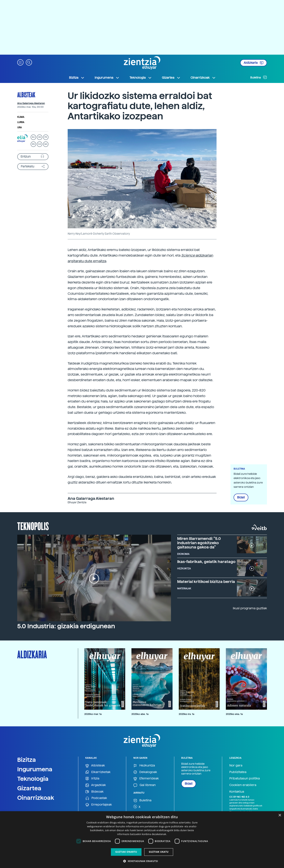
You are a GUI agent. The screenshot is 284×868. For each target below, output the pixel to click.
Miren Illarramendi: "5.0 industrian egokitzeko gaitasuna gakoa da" (199, 543)
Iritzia (92, 779)
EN (33, 144)
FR (46, 137)
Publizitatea (238, 772)
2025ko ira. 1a (186, 714)
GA (46, 144)
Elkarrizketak (98, 772)
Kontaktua (237, 792)
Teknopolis (33, 526)
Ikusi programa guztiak (250, 608)
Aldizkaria (254, 63)
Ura (19, 128)
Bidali (241, 497)
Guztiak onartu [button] (126, 852)
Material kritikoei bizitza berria (206, 582)
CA (39, 144)
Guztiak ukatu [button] (159, 852)
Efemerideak (146, 779)
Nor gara (236, 765)
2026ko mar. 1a (93, 714)
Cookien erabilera (243, 785)
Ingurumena (35, 769)
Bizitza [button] (77, 78)
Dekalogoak (145, 772)
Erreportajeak (99, 805)
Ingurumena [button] (107, 78)
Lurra (21, 122)
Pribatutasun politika (245, 778)
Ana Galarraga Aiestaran (31, 103)
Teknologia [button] (141, 78)
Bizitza (27, 760)
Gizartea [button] (171, 78)
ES (40, 137)
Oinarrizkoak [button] (203, 78)
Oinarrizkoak (36, 798)
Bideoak (94, 792)
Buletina (259, 77)
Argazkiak (96, 785)
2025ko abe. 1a (140, 714)
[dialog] (142, 840)
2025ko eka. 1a (234, 714)
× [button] (280, 815)
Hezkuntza (144, 766)
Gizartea (29, 788)
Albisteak (26, 95)
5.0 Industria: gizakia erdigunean (66, 626)
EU (33, 137)
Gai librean (145, 785)
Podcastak (96, 798)
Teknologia (33, 779)
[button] (20, 62)
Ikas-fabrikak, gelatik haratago (206, 562)
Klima (21, 117)
